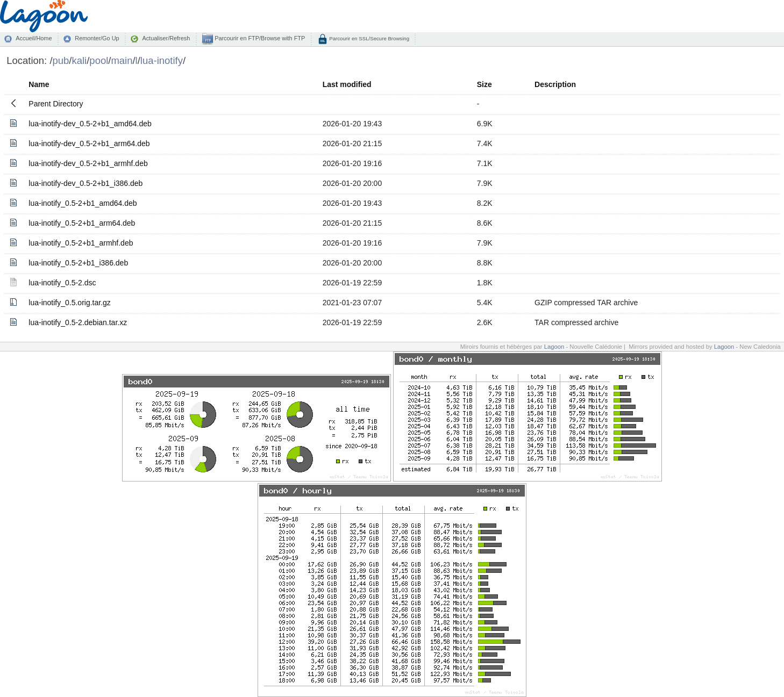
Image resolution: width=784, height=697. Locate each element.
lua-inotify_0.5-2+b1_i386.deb (78, 263)
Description (555, 84)
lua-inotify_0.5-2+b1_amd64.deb (83, 203)
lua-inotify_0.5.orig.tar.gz (70, 303)
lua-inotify (162, 60)
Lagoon (554, 347)
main (122, 60)
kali (80, 60)
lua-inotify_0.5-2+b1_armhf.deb (81, 243)
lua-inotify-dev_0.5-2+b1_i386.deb (85, 183)
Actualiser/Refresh (166, 38)
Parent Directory (56, 104)
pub (61, 60)
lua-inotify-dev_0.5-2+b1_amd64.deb (90, 124)
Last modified (347, 84)
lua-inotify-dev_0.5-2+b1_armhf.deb (88, 163)
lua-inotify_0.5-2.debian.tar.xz (78, 322)
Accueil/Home (34, 38)
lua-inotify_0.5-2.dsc (62, 283)
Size (484, 84)
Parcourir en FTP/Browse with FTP (259, 38)
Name (39, 84)
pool (99, 60)
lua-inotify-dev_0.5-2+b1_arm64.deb (89, 143)
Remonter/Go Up (97, 38)
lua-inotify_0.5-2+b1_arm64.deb (82, 223)
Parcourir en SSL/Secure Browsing (369, 38)
